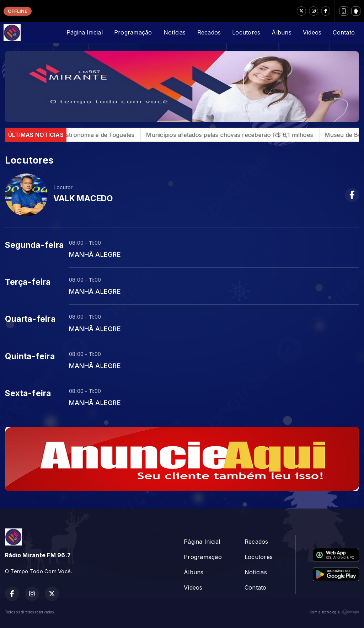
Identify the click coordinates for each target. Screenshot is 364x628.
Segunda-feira (34, 245)
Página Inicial (85, 32)
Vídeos (312, 32)
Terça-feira (28, 282)
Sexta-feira (28, 393)
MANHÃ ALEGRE (95, 254)
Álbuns (281, 32)
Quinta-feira (30, 356)
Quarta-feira (30, 319)
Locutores (246, 32)
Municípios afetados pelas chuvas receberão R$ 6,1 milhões (240, 135)
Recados (209, 32)
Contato (344, 32)
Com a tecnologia (334, 612)
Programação (133, 32)
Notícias (175, 32)
